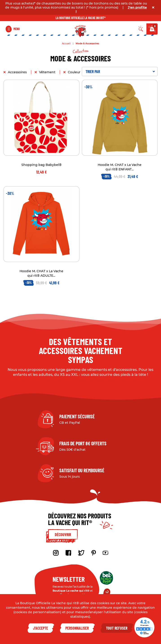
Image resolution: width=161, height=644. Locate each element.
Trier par (120, 71)
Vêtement (48, 72)
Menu (17, 29)
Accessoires (18, 72)
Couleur (75, 72)
